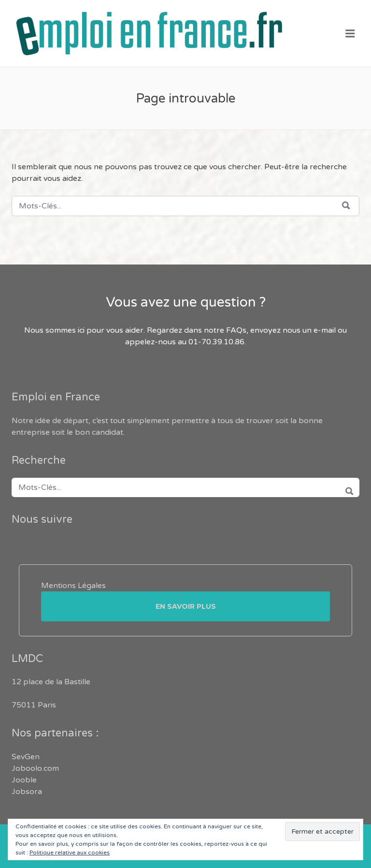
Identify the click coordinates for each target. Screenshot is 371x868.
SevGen (26, 757)
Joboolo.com (35, 768)
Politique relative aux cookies (70, 853)
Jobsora (27, 792)
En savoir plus (186, 606)
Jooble (24, 780)
